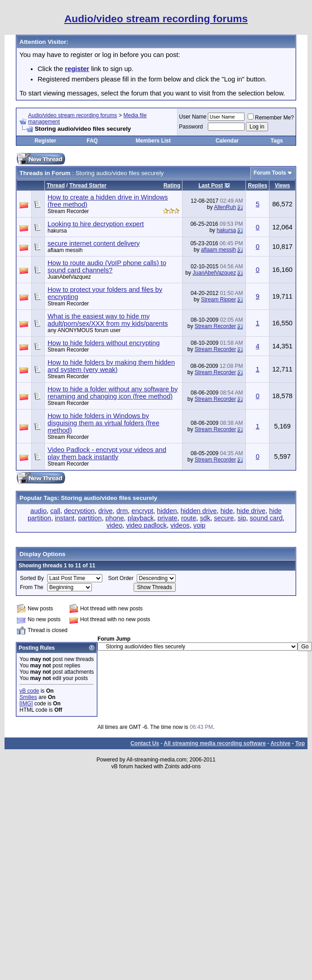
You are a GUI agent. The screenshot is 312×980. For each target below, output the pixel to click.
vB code (29, 691)
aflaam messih (65, 250)
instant (65, 518)
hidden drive (199, 511)
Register (45, 141)
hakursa (57, 231)
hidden (167, 511)
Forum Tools (270, 173)
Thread (56, 186)
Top (300, 743)
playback (141, 518)
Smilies (28, 697)
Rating (172, 186)
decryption (79, 511)
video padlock (146, 525)
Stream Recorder (215, 326)
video (114, 525)
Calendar (227, 141)
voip (199, 525)
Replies (257, 186)
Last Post (211, 186)
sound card (266, 518)
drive (106, 511)
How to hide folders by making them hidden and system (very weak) (111, 366)
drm (122, 511)
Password (191, 127)
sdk (205, 518)
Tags (277, 141)
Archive (280, 743)
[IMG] (26, 704)
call (55, 511)
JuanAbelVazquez (69, 277)
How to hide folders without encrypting (104, 343)
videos (180, 525)
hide (227, 511)
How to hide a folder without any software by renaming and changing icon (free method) (113, 393)
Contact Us (145, 743)
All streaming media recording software (215, 743)
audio (38, 511)
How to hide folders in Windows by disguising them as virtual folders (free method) (103, 423)
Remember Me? (271, 118)
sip (242, 518)
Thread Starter (88, 186)
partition (90, 518)
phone (115, 518)
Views (283, 186)
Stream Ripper (218, 300)
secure (224, 518)
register (77, 69)
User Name (193, 117)
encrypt (142, 511)
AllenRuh (225, 207)
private (168, 518)
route (189, 518)
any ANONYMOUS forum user (84, 330)
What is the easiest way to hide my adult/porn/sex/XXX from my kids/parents (108, 320)
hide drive (251, 511)
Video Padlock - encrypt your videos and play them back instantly (107, 453)
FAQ (92, 141)
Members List (153, 141)
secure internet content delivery (94, 243)
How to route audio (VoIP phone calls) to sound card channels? (107, 266)
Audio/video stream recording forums (72, 115)
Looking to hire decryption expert (96, 224)
